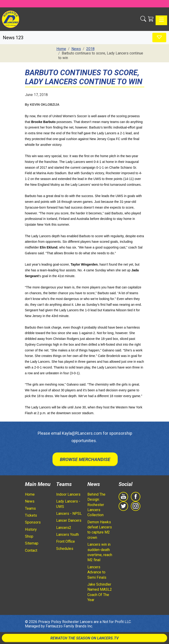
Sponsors (33, 522)
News (30, 501)
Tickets (31, 515)
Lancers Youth (68, 535)
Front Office (66, 541)
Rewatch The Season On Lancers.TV (84, 638)
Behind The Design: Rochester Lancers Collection (96, 505)
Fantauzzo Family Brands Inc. (69, 626)
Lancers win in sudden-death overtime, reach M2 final (100, 552)
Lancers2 (64, 528)
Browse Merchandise (85, 459)
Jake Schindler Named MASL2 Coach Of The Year (100, 592)
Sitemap (32, 543)
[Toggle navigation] (161, 20)
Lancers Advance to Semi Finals (97, 572)
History (31, 529)
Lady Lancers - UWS (68, 504)
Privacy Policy (50, 622)
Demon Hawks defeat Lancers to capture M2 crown (100, 530)
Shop (29, 536)
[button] (143, 19)
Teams (30, 508)
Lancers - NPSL (69, 514)
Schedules (65, 549)
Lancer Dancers (69, 520)
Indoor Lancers (68, 494)
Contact (31, 550)
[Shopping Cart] (151, 19)
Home (30, 494)
